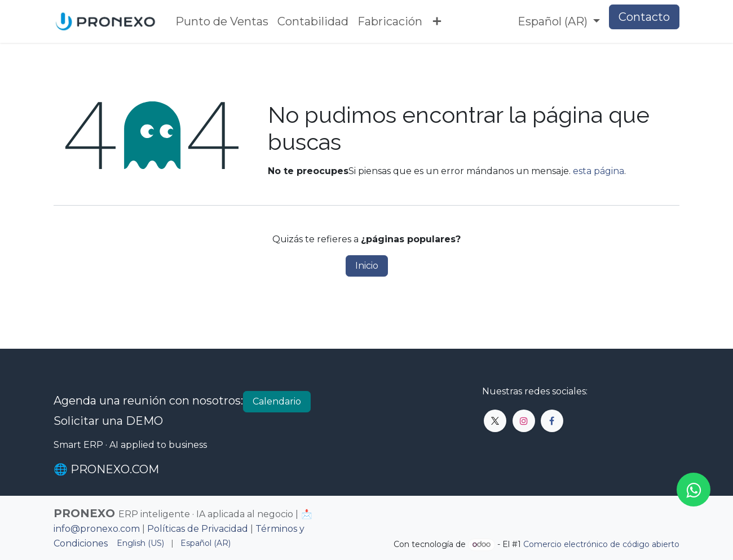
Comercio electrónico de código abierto (601, 544)
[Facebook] (552, 421)
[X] (495, 421)
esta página (599, 171)
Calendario (277, 401)
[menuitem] (222, 21)
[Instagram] (524, 421)
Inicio (367, 266)
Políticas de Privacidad (198, 529)
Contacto (644, 17)
